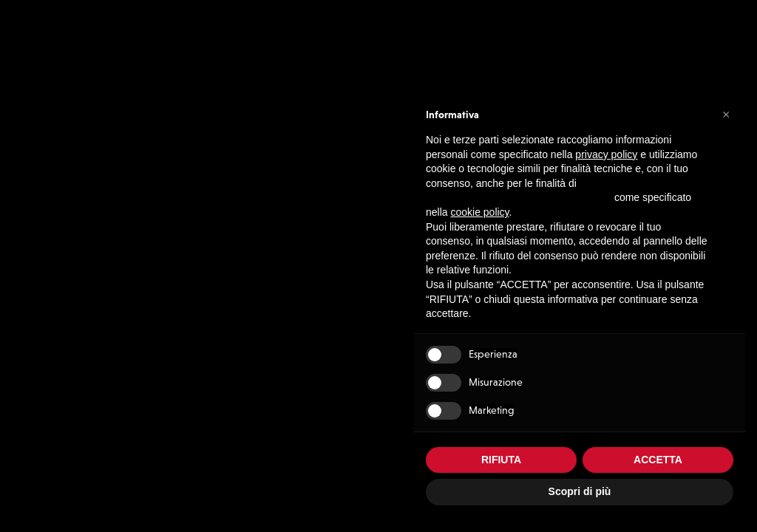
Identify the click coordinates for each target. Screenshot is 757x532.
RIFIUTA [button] (501, 460)
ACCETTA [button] (658, 460)
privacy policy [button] (606, 154)
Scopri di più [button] (580, 491)
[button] (726, 114)
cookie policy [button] (479, 212)
